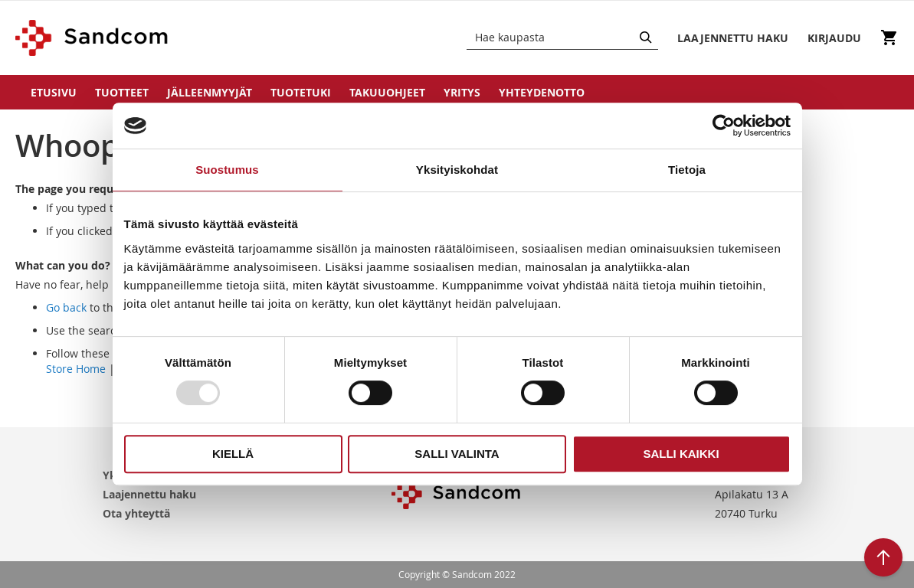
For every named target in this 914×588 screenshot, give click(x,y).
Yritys (462, 92)
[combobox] (562, 38)
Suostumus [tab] (227, 170)
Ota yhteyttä (136, 513)
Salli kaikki (681, 454)
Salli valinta (457, 454)
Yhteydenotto (542, 92)
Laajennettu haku (149, 494)
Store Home (76, 369)
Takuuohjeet (387, 92)
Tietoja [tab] (687, 170)
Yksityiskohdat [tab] (457, 170)
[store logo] (92, 38)
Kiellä (233, 454)
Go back (66, 307)
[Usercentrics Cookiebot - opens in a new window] (724, 126)
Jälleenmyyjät (210, 92)
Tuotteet (122, 92)
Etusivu (54, 92)
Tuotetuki (301, 92)
